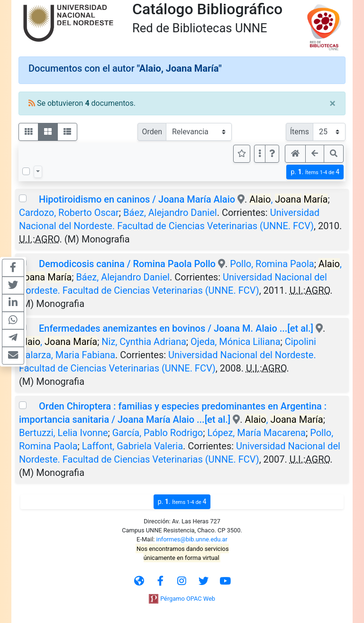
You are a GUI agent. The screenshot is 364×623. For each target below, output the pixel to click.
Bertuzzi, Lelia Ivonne (64, 433)
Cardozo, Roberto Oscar (69, 213)
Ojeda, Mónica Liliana (235, 342)
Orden (152, 132)
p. (315, 172)
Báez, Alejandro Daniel (170, 213)
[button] (272, 154)
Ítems (300, 132)
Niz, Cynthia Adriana (144, 342)
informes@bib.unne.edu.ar (192, 539)
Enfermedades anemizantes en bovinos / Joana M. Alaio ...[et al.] (176, 328)
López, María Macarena (256, 433)
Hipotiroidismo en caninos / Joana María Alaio (137, 199)
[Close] (332, 103)
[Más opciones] (260, 154)
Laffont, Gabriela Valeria (132, 446)
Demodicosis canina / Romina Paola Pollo (127, 264)
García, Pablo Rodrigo (158, 433)
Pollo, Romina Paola (272, 264)
